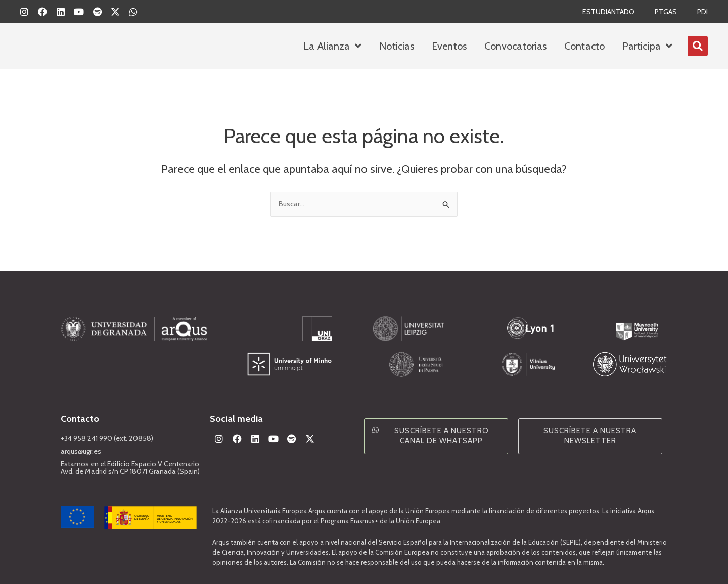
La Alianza (332, 46)
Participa (647, 46)
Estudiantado (604, 12)
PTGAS (664, 12)
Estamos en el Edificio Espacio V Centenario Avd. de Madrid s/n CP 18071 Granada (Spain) (133, 467)
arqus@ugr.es (82, 451)
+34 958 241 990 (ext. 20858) (109, 438)
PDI (702, 12)
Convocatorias (515, 46)
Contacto (584, 46)
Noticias (397, 46)
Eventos (449, 46)
